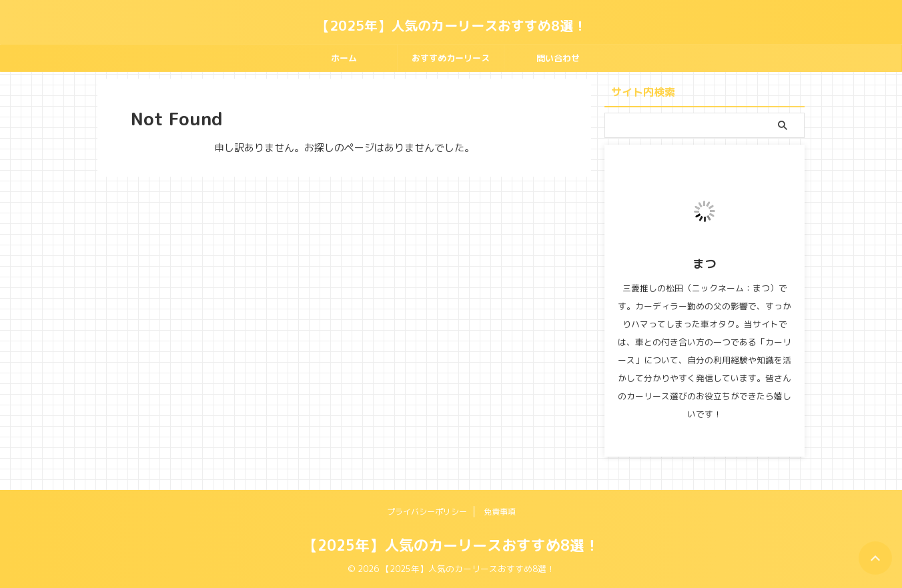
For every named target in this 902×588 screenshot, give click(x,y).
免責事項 (500, 512)
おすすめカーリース (451, 58)
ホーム (344, 58)
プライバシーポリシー (427, 512)
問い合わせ (558, 58)
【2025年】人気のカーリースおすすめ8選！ (451, 25)
